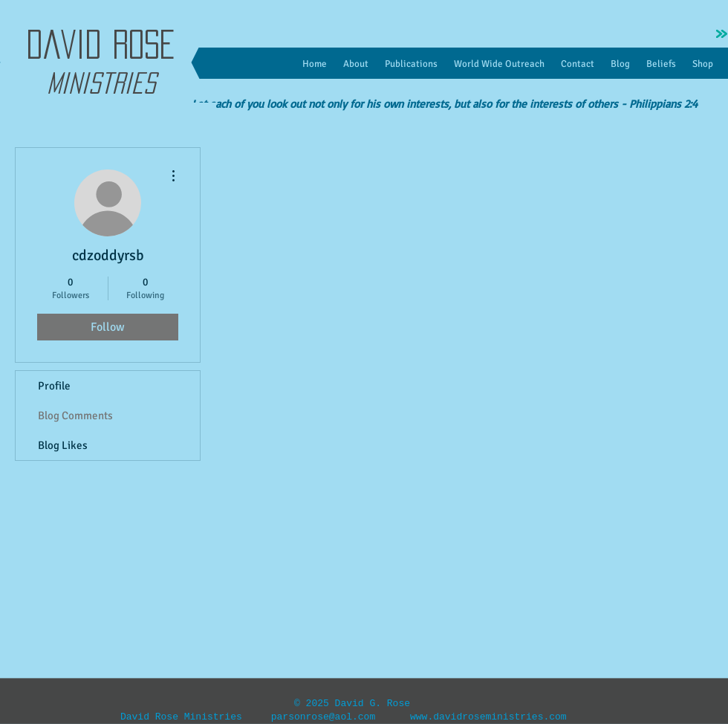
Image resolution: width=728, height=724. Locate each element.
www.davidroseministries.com (488, 717)
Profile (54, 386)
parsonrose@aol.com (323, 717)
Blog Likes (63, 445)
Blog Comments (75, 416)
